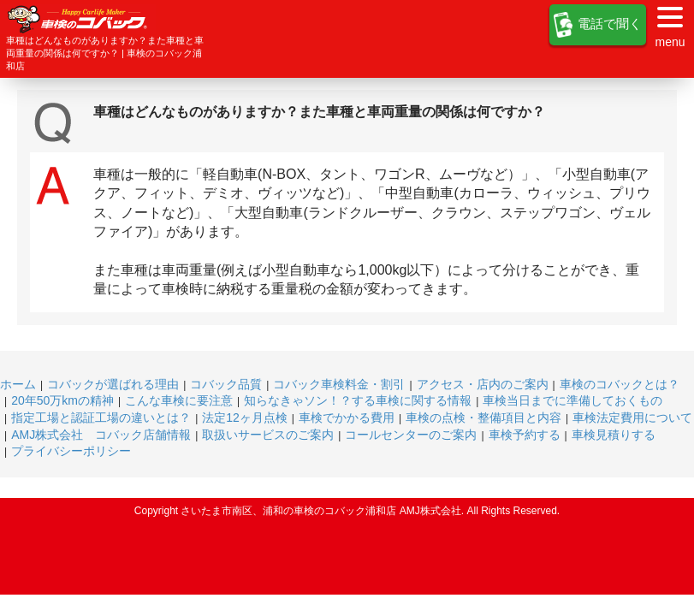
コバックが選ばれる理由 (113, 384)
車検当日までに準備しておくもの (572, 400)
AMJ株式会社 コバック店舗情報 (101, 435)
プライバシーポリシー (71, 451)
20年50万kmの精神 (62, 400)
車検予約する (525, 435)
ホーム (18, 384)
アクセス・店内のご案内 (483, 384)
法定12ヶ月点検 (245, 418)
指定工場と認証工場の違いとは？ (101, 418)
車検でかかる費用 (347, 418)
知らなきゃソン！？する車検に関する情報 (358, 400)
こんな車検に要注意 (179, 400)
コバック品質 (226, 384)
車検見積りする (614, 435)
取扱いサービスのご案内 (268, 435)
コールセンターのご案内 (411, 435)
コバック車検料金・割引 (339, 384)
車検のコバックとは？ (620, 384)
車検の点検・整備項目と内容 (483, 418)
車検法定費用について (632, 418)
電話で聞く (598, 25)
